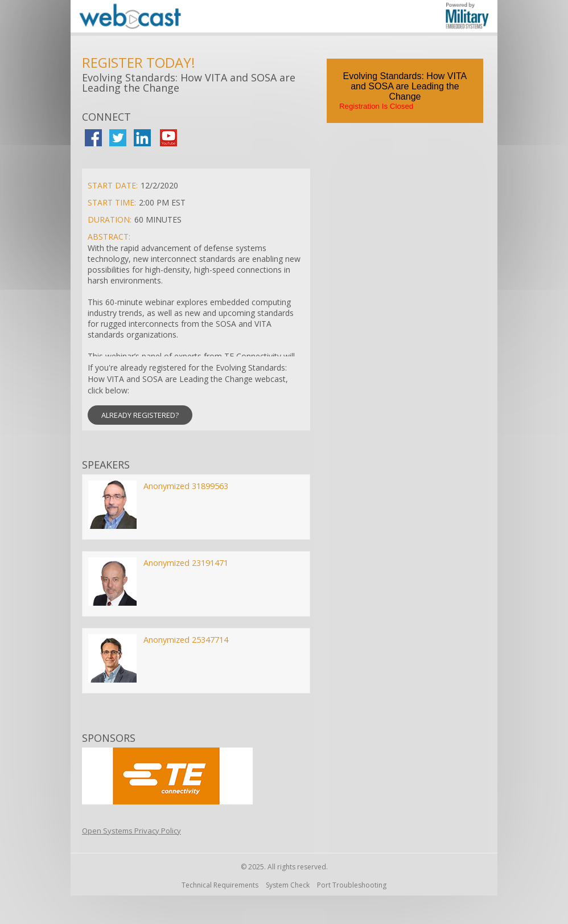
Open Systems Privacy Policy (131, 831)
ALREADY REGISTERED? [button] (140, 415)
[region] (284, 18)
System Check (288, 885)
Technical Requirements (220, 885)
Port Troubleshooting (352, 885)
